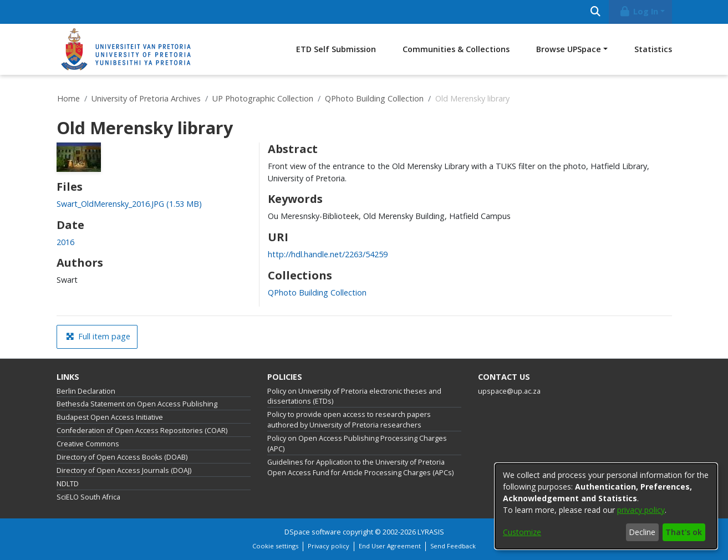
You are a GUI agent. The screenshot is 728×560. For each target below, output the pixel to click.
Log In (638, 11)
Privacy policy (329, 546)
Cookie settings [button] (275, 546)
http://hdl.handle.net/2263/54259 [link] (328, 254)
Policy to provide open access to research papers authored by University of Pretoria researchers (349, 420)
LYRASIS (431, 532)
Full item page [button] (98, 336)
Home (68, 98)
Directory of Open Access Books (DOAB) (122, 457)
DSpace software (313, 532)
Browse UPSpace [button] (569, 49)
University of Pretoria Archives (146, 98)
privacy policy (641, 510)
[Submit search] (596, 12)
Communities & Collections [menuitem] (456, 49)
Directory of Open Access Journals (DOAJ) (124, 470)
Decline (642, 532)
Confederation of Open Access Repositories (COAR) (142, 431)
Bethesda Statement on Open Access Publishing (137, 404)
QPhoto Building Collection (374, 98)
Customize (522, 532)
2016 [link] (65, 242)
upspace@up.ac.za (509, 391)
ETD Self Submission (336, 49)
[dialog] (606, 506)
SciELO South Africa (88, 497)
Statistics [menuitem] (653, 49)
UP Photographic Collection (263, 98)
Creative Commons (88, 444)
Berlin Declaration (86, 391)
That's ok (684, 532)
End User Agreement (390, 546)
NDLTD (68, 484)
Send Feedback (453, 546)
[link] (129, 204)
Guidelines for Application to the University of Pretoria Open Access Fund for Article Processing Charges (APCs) (360, 467)
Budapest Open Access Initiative (110, 417)
